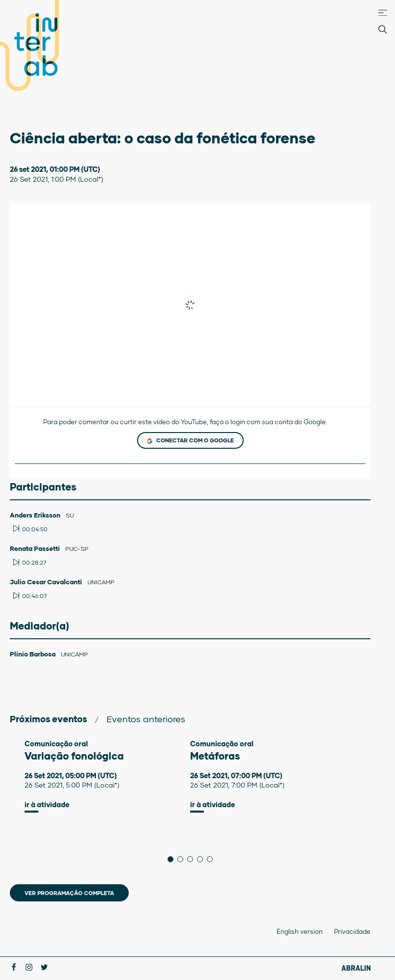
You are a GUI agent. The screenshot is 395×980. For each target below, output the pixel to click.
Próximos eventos (48, 719)
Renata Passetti (36, 548)
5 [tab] (212, 859)
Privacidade (352, 931)
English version (300, 931)
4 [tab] (203, 859)
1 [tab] (173, 859)
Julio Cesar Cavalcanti (47, 582)
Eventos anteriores (146, 719)
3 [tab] (193, 859)
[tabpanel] (107, 776)
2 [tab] (183, 859)
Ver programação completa (69, 893)
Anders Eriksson (36, 515)
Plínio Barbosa (33, 654)
